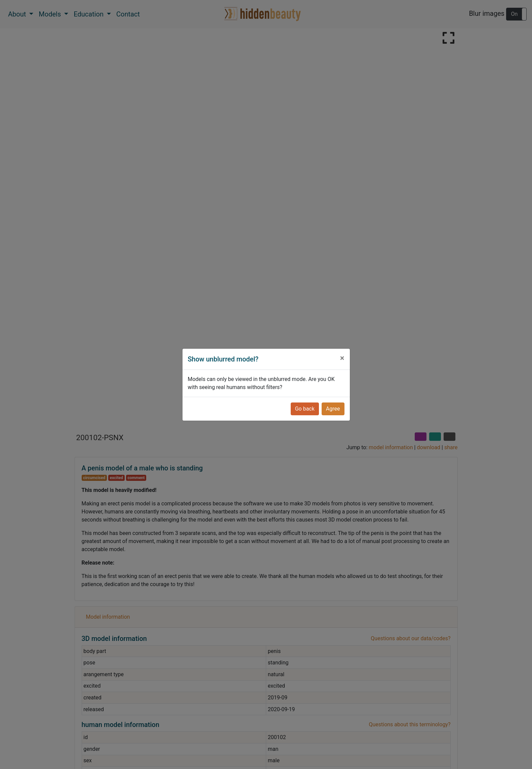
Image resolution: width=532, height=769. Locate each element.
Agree (333, 409)
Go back (305, 409)
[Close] (342, 358)
